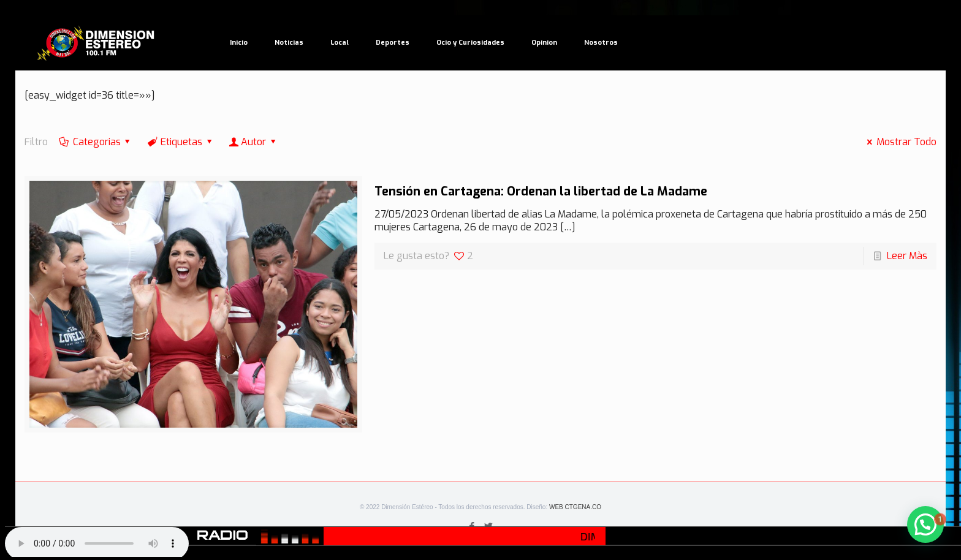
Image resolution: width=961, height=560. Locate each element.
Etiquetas (181, 142)
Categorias (96, 142)
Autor (254, 142)
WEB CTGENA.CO (575, 507)
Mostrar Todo (899, 142)
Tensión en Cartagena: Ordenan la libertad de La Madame (541, 191)
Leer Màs (907, 256)
